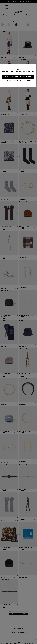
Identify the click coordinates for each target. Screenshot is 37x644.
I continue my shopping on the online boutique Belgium (18, 81)
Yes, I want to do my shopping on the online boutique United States (18, 77)
